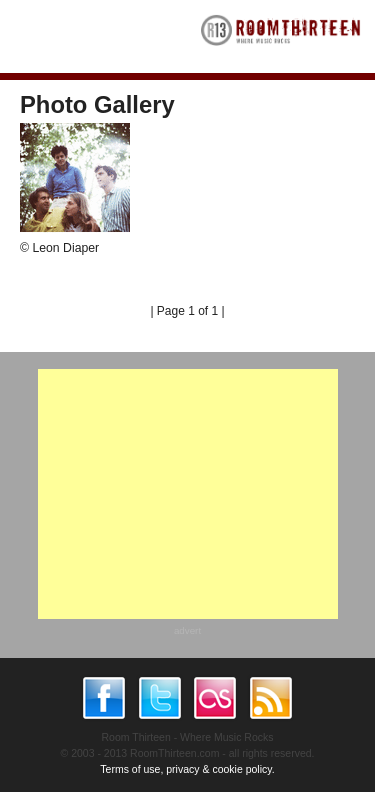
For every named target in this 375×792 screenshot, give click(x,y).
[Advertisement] (188, 494)
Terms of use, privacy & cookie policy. (187, 769)
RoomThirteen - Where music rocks (281, 36)
